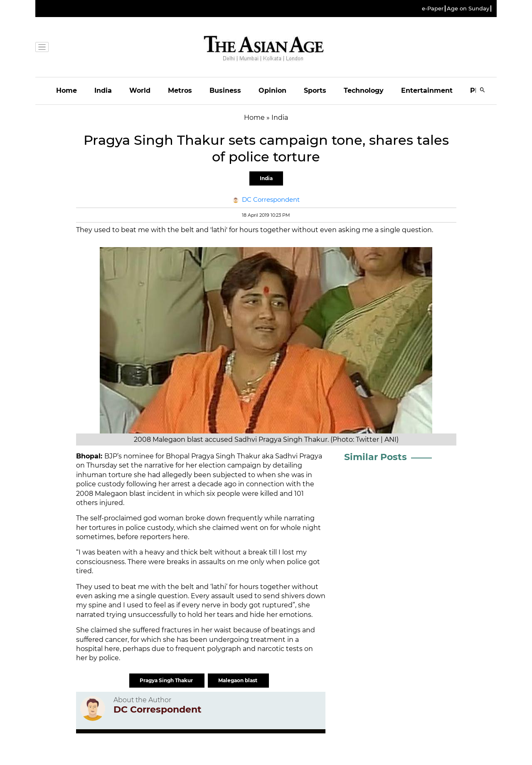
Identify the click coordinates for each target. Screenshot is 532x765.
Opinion (272, 90)
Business (225, 90)
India (103, 90)
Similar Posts (376, 457)
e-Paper (433, 9)
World (140, 90)
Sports (315, 90)
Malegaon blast (238, 680)
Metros (180, 90)
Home (66, 90)
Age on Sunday (468, 9)
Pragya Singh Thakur (167, 680)
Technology (364, 90)
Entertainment (427, 90)
